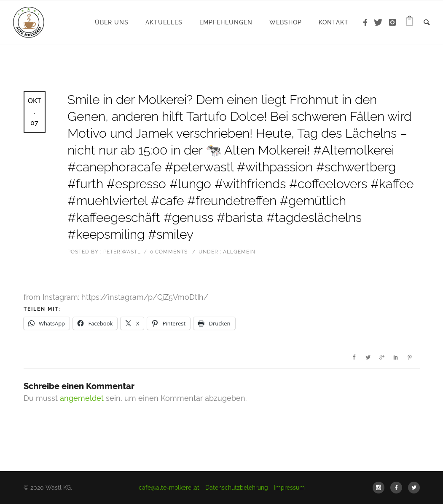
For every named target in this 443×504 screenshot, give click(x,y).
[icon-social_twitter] (414, 488)
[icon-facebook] (368, 23)
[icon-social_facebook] (398, 488)
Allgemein (238, 252)
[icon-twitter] (380, 23)
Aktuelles (164, 22)
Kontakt (334, 22)
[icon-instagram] (393, 23)
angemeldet (82, 398)
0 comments (169, 252)
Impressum (289, 488)
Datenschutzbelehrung (237, 488)
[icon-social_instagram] (381, 488)
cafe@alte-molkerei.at (169, 488)
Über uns (112, 22)
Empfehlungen (226, 22)
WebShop (286, 22)
